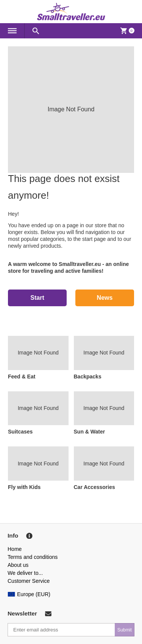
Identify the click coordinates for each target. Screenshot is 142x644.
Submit (125, 630)
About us (18, 565)
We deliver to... (25, 573)
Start (37, 298)
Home (15, 549)
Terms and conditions (33, 557)
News (105, 298)
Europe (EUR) (29, 594)
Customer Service (29, 581)
